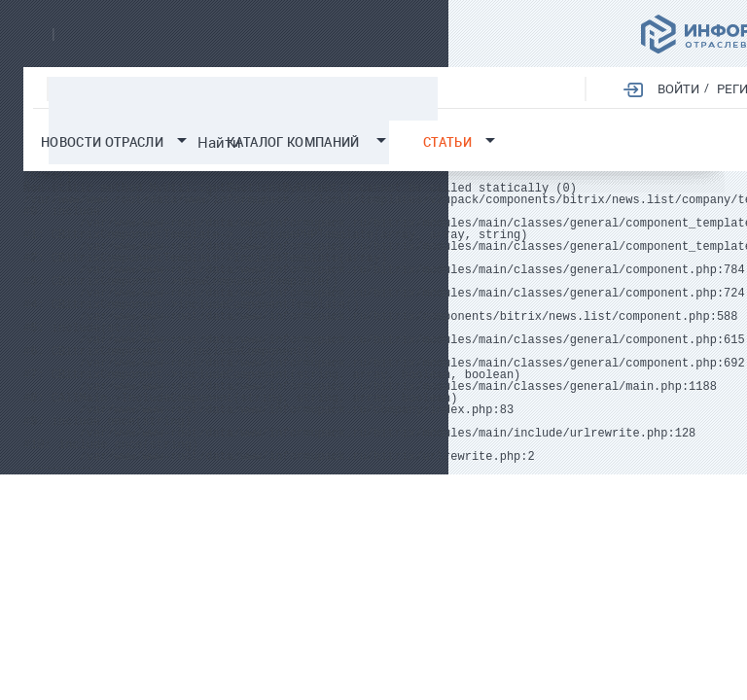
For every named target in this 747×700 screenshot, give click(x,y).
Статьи (447, 142)
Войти (677, 89)
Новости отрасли (102, 142)
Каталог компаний (293, 142)
